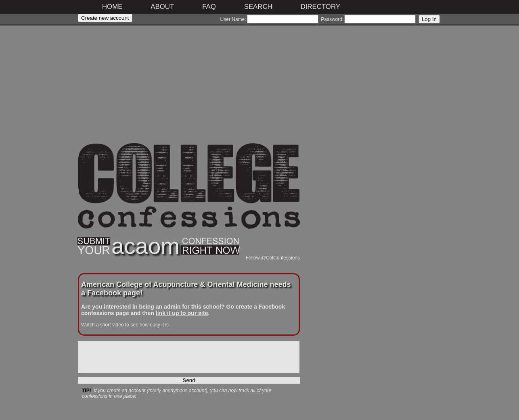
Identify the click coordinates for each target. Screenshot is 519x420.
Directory (320, 7)
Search (258, 7)
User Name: (233, 19)
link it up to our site (182, 313)
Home (112, 7)
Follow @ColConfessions (273, 258)
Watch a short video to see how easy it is (125, 325)
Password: (332, 19)
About (162, 7)
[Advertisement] (189, 87)
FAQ (209, 7)
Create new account (105, 18)
